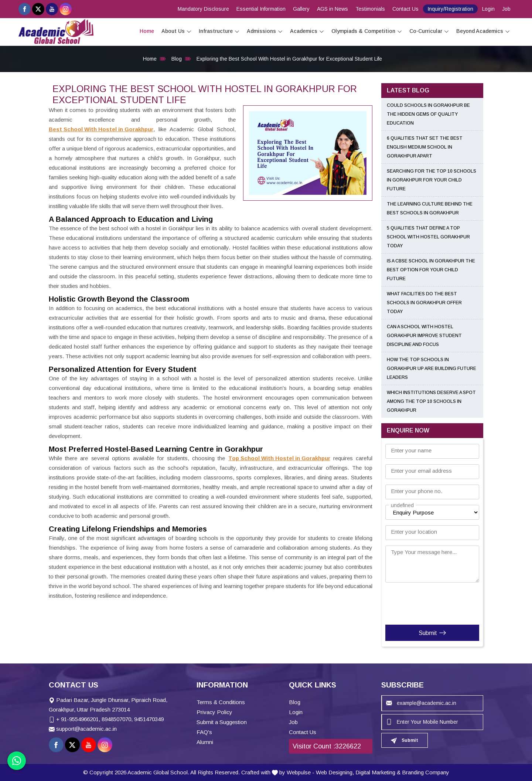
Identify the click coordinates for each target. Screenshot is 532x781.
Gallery (301, 9)
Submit (432, 633)
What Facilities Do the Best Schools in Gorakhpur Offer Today (424, 303)
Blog (177, 59)
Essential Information (261, 9)
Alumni (205, 742)
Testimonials (370, 9)
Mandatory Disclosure (203, 9)
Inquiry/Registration (450, 9)
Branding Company (426, 772)
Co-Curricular (429, 31)
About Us (176, 31)
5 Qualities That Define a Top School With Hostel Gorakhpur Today (428, 237)
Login (488, 9)
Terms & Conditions (221, 702)
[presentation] (430, 602)
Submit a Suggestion (222, 722)
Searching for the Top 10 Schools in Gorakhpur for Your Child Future (432, 180)
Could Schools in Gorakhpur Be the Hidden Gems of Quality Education (428, 114)
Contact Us (405, 9)
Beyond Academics (483, 31)
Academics (307, 31)
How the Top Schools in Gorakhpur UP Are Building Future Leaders (432, 369)
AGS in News (332, 9)
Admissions (265, 31)
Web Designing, (335, 772)
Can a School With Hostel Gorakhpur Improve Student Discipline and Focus (424, 336)
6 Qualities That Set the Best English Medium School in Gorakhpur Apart (425, 147)
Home (147, 31)
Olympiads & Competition (367, 31)
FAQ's (204, 732)
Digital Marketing (375, 772)
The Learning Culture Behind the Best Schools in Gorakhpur (430, 208)
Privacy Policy (214, 712)
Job (506, 9)
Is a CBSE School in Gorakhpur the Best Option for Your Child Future (431, 270)
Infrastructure (219, 31)
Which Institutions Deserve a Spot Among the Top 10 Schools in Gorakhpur (431, 401)
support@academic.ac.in (86, 729)
